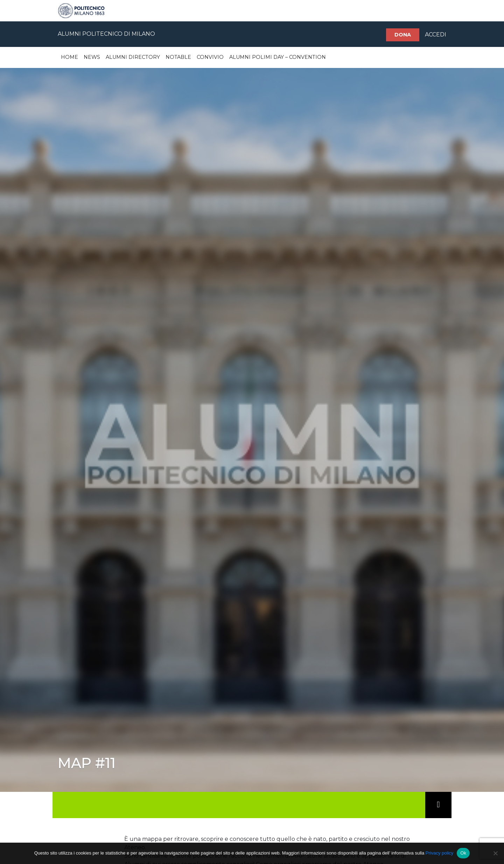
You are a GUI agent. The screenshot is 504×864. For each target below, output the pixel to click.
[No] (495, 853)
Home (69, 57)
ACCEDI (436, 34)
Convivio (210, 57)
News (92, 57)
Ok (463, 853)
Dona (403, 35)
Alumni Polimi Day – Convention (278, 57)
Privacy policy (439, 853)
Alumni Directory (133, 57)
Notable (178, 57)
